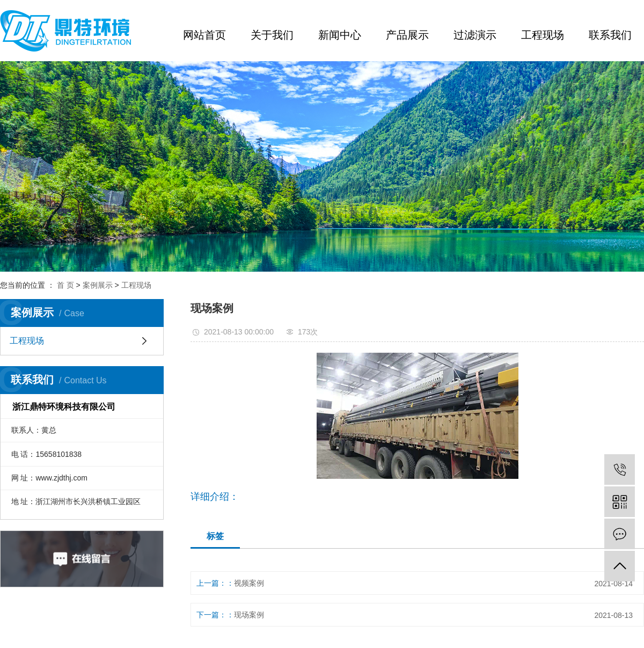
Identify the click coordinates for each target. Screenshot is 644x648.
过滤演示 (475, 35)
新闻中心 (340, 35)
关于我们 (272, 35)
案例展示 (98, 285)
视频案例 (249, 583)
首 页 (65, 285)
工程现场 (543, 35)
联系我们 (610, 35)
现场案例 (249, 615)
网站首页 (204, 35)
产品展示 (407, 35)
